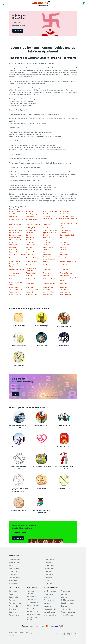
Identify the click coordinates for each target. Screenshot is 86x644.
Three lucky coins (32, 289)
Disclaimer (13, 609)
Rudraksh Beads (15, 559)
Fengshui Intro (31, 238)
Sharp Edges (14, 287)
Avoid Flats (13, 216)
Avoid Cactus (64, 211)
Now (16, 394)
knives (45, 245)
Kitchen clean (31, 245)
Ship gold (29, 287)
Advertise (12, 600)
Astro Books (49, 574)
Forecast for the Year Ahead (19, 468)
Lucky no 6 (13, 252)
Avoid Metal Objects (67, 216)
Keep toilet (13, 245)
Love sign (30, 247)
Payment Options (15, 603)
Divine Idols (13, 574)
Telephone (64, 287)
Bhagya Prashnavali (33, 611)
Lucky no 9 (64, 252)
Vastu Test (30, 608)
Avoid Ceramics (48, 214)
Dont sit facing (31, 235)
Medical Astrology (41, 326)
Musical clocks (48, 261)
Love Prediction (41, 447)
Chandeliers (47, 228)
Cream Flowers (14, 233)
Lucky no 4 (47, 250)
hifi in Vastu (13, 242)
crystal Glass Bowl (49, 233)
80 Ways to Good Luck (17, 211)
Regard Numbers (49, 284)
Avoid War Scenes (32, 220)
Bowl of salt (13, 228)
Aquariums (47, 270)
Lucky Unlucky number (17, 254)
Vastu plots (47, 289)
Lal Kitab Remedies (64, 447)
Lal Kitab (64, 594)
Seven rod (64, 284)
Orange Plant (65, 270)
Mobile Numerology (33, 614)
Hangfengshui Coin (50, 240)
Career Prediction (64, 425)
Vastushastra (48, 594)
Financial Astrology (19, 346)
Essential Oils (49, 568)
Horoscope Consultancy (31, 592)
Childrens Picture (66, 228)
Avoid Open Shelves (16, 220)
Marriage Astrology (64, 326)
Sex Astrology (64, 346)
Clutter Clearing (32, 230)
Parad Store (13, 571)
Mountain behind (32, 261)
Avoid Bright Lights (33, 214)
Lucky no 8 (47, 252)
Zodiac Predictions (33, 605)
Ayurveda (47, 597)
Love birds (13, 247)
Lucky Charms (14, 568)
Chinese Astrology (16, 230)
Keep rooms (64, 242)
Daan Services (31, 599)
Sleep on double (49, 287)
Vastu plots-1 (65, 289)
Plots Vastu (13, 275)
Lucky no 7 (30, 252)
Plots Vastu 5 (31, 279)
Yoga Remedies (49, 600)
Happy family (65, 240)
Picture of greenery (67, 273)
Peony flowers (31, 273)
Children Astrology (41, 346)
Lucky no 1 (64, 247)
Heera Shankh (49, 565)
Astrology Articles (50, 591)
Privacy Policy (14, 606)
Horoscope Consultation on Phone (19, 426)
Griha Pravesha (31, 240)
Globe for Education (16, 240)
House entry (47, 242)
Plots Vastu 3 (65, 275)
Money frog (64, 258)
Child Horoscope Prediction (41, 467)
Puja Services (31, 596)
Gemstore (12, 565)
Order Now (18, 31)
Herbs (47, 580)
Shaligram (48, 562)
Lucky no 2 (13, 250)
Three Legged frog (16, 289)
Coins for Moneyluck (50, 230)
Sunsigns (64, 606)
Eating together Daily (67, 235)
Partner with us (14, 615)
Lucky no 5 (64, 250)
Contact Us (13, 591)
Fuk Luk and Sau (66, 238)
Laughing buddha (66, 245)
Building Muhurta (32, 228)
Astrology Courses (33, 602)
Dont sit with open (16, 235)
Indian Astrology (19, 326)
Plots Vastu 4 (14, 279)
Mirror (11, 258)
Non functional (65, 265)
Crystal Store (14, 583)
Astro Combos (49, 559)
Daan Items (48, 583)
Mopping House (15, 261)
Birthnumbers (48, 224)
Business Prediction (19, 447)
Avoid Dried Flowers (67, 214)
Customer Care (14, 597)
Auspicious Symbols (50, 211)
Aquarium (29, 211)
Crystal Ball (30, 233)
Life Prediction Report (19, 511)
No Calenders (31, 265)
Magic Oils (48, 571)
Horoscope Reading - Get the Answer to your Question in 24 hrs (19, 490)
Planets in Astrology (68, 612)
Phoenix (46, 273)
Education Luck (15, 238)
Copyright (12, 612)
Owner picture (14, 273)
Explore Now (18, 538)
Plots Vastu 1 (31, 275)
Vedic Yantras (14, 562)
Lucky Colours (48, 247)
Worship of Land (32, 294)
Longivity (64, 597)
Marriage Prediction (41, 425)
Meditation (48, 606)
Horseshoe (30, 242)
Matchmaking (41, 488)
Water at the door (15, 294)
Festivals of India (50, 609)
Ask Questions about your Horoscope (64, 468)
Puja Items (48, 577)
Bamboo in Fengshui (33, 224)
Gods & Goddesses (68, 603)
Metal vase (64, 254)
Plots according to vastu (51, 279)
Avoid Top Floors (15, 224)
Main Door (30, 254)
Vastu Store (13, 580)
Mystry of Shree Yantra (68, 261)
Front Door (47, 238)
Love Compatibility (50, 615)
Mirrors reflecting (32, 258)
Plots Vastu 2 (48, 275)
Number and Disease (16, 270)
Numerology (48, 603)
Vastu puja (30, 292)
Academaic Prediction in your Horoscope (41, 511)
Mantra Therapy (49, 612)
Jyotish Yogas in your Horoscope (64, 489)
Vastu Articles (19, 365)
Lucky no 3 (30, 250)
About (11, 594)
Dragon (46, 235)
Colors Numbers (66, 230)
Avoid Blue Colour (15, 214)
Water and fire (65, 292)
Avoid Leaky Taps (49, 216)
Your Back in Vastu (66, 294)
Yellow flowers (48, 294)
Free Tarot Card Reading (32, 618)
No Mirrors (47, 265)
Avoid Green (30, 216)
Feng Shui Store (15, 577)
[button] (83, 4)
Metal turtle (47, 254)
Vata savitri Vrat (49, 292)
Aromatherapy (66, 591)
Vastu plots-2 (14, 292)
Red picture (30, 284)
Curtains (63, 233)
